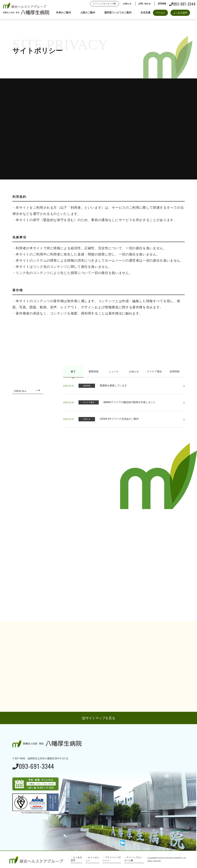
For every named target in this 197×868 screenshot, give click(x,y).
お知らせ (134, 372)
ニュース (114, 372)
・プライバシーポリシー (112, 859)
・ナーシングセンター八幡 (133, 859)
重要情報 (94, 372)
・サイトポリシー (92, 859)
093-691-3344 (182, 4)
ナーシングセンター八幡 (104, 4)
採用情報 (175, 372)
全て (73, 372)
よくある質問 (180, 13)
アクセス (160, 13)
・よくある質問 (76, 859)
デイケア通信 (154, 372)
